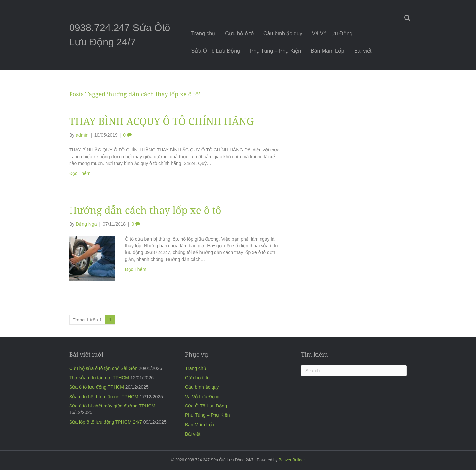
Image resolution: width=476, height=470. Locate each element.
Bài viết (363, 51)
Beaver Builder (292, 460)
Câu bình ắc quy (283, 34)
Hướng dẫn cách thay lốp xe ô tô (145, 210)
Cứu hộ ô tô (239, 34)
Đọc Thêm (80, 173)
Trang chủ (203, 34)
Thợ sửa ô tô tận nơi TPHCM (99, 378)
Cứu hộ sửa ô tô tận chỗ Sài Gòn (103, 368)
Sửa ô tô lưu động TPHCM (97, 387)
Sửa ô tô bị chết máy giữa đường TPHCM (112, 406)
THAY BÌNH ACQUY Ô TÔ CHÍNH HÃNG (161, 121)
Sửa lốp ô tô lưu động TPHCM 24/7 (106, 422)
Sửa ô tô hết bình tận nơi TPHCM (104, 397)
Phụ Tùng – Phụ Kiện (275, 51)
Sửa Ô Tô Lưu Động (216, 51)
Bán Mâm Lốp (328, 51)
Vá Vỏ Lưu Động (332, 34)
